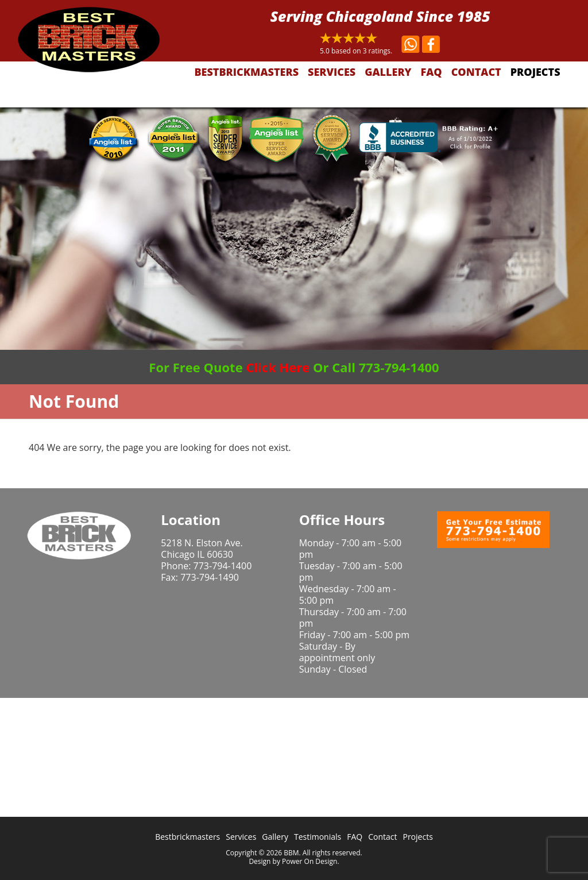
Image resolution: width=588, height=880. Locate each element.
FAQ (432, 72)
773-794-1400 (223, 566)
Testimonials (318, 837)
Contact (476, 72)
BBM (291, 853)
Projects (535, 72)
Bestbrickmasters (246, 72)
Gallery (388, 72)
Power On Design (310, 861)
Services (332, 72)
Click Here (278, 367)
